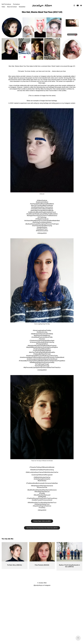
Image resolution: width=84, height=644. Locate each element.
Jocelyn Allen (42, 5)
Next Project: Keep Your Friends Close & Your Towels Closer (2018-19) (42, 528)
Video (3, 7)
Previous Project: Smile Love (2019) (42, 521)
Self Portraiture (6, 4)
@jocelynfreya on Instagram (42, 585)
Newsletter (22, 7)
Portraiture (16, 4)
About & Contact (12, 7)
